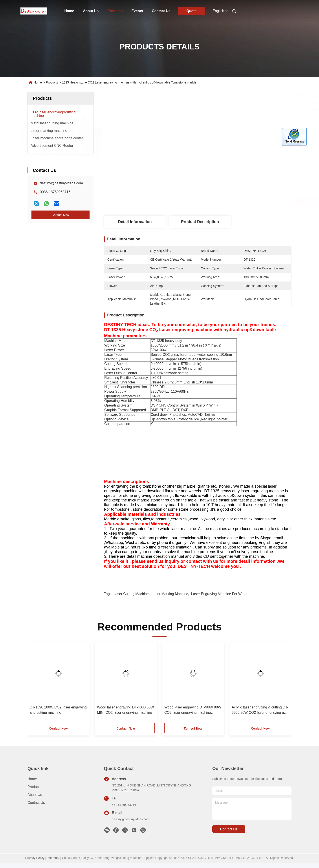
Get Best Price (226, 201)
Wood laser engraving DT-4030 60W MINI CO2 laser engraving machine (126, 710)
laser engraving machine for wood (219, 594)
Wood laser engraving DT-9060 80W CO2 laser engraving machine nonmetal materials (193, 710)
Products (115, 11)
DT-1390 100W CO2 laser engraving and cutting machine (58, 710)
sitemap (53, 858)
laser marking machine (170, 594)
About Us (91, 11)
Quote (191, 11)
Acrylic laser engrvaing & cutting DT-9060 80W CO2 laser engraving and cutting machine (260, 710)
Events (137, 11)
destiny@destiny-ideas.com (61, 183)
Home (69, 11)
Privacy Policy (35, 858)
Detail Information (135, 222)
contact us (229, 829)
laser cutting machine (131, 594)
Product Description (200, 222)
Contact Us (161, 11)
